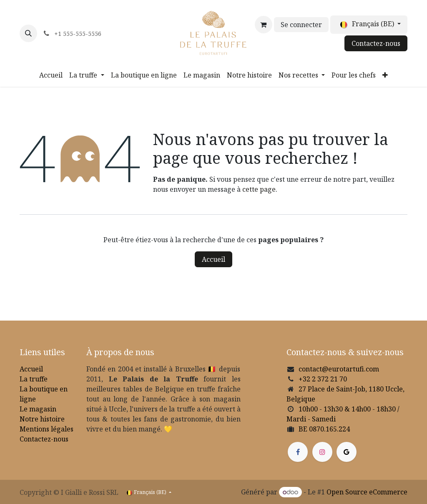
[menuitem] (51, 75)
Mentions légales (46, 429)
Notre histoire (42, 419)
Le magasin (38, 409)
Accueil (213, 259)
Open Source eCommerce (367, 492)
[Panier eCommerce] (264, 25)
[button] (28, 33)
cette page (259, 189)
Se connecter (301, 25)
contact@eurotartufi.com (339, 369)
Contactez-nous (376, 43)
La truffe (34, 379)
